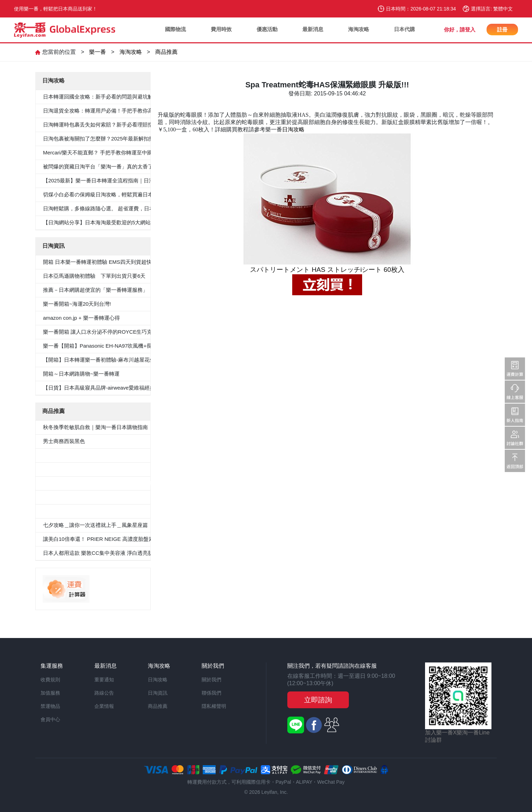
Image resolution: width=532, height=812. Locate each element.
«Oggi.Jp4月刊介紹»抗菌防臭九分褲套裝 (91, 511)
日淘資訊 (158, 693)
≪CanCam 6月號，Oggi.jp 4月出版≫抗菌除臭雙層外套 (108, 483)
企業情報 (104, 706)
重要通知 (104, 680)
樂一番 (98, 52)
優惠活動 (267, 29)
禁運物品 (50, 706)
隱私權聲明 (214, 706)
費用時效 (221, 29)
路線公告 (104, 693)
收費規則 (50, 680)
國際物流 (175, 29)
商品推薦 (166, 52)
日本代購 (404, 29)
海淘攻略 (359, 29)
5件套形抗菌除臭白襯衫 (71, 455)
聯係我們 (211, 693)
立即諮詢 (318, 700)
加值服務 (50, 693)
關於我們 (211, 680)
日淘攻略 (293, 129)
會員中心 (50, 719)
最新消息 (313, 29)
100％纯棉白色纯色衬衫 (71, 497)
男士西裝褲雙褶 (61, 469)
